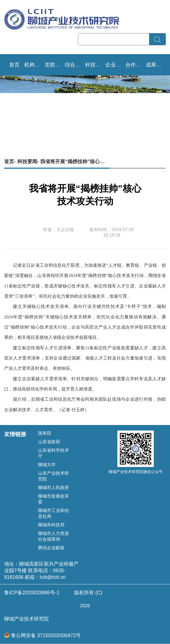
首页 (14, 65)
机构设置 (34, 65)
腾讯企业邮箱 (51, 548)
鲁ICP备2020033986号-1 (32, 593)
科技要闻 (95, 65)
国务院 (45, 433)
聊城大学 (47, 465)
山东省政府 (49, 442)
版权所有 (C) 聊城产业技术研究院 (85, 606)
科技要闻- (28, 162)
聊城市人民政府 (53, 488)
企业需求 (115, 65)
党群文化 (55, 65)
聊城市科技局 (51, 525)
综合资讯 (75, 65)
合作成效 (135, 65)
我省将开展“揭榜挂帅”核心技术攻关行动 (75, 162)
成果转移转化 (156, 65)
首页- (10, 162)
